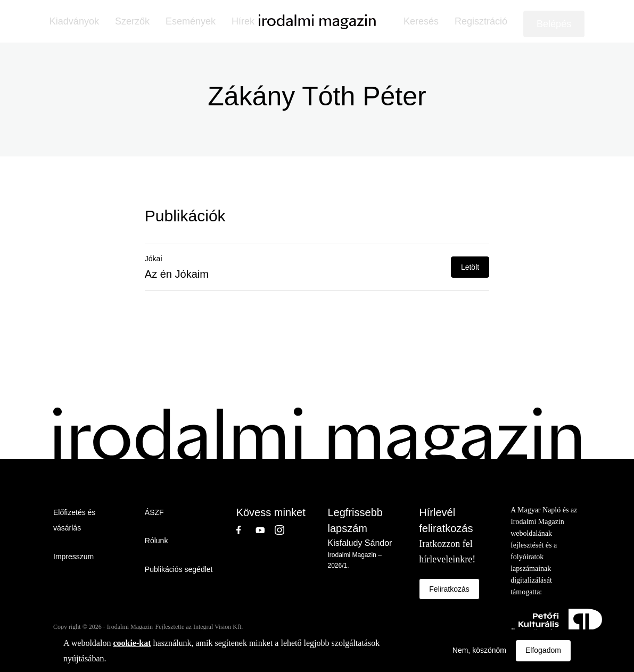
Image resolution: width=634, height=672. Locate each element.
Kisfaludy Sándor (360, 543)
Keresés (421, 21)
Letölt (470, 267)
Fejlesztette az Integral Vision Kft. (199, 627)
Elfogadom (543, 650)
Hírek (243, 21)
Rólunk (157, 541)
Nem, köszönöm (479, 650)
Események (191, 21)
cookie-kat (132, 643)
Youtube (265, 530)
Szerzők (132, 21)
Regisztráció (481, 21)
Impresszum (73, 557)
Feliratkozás (449, 589)
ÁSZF (154, 512)
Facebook (246, 530)
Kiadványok (74, 21)
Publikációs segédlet (179, 569)
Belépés (554, 24)
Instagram (284, 530)
